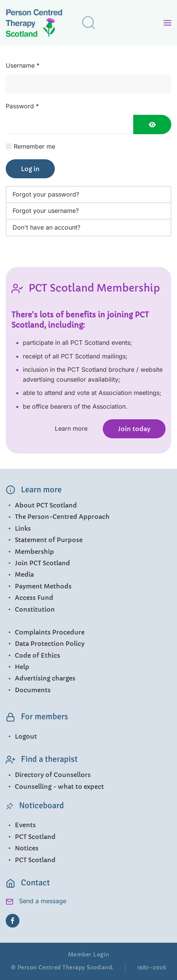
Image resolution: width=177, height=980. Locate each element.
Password (22, 106)
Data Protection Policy (45, 644)
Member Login (89, 955)
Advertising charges (41, 678)
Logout (21, 736)
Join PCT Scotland (38, 563)
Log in (30, 169)
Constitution (30, 609)
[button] (89, 23)
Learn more (71, 428)
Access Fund (29, 598)
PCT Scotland (31, 837)
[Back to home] (40, 25)
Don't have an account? (46, 227)
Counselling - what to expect (55, 787)
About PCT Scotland (41, 505)
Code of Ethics (33, 655)
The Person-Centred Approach (58, 517)
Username (23, 65)
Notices (22, 848)
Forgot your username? (46, 211)
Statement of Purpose (44, 540)
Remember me (34, 146)
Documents (28, 690)
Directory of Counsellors (48, 775)
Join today (134, 429)
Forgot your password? (46, 194)
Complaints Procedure (45, 632)
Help (18, 667)
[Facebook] (13, 921)
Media (20, 574)
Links (18, 528)
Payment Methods (39, 586)
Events (21, 825)
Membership (30, 552)
